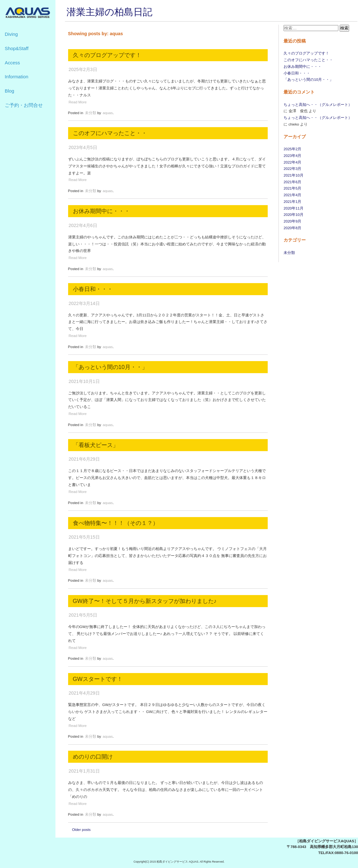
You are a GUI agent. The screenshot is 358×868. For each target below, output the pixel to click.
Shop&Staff (17, 49)
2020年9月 (292, 221)
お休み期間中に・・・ (303, 67)
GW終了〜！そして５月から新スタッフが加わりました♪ (145, 601)
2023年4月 (292, 156)
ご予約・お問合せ (24, 105)
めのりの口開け (93, 757)
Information (16, 77)
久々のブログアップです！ (306, 53)
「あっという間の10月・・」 (308, 80)
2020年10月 (293, 215)
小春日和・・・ (297, 73)
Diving (11, 34)
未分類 (289, 253)
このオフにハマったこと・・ (308, 60)
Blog (10, 91)
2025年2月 (292, 149)
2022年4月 (292, 162)
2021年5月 (292, 188)
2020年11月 (293, 208)
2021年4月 (292, 195)
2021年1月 (292, 202)
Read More (78, 102)
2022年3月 (292, 169)
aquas (108, 113)
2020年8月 (292, 228)
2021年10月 (293, 175)
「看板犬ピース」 (96, 445)
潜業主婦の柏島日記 (109, 12)
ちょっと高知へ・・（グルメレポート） (318, 105)
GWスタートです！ (98, 679)
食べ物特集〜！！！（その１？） (116, 523)
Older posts (81, 830)
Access (12, 63)
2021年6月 (292, 182)
